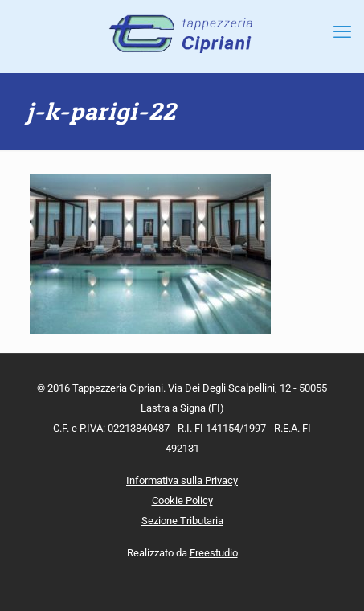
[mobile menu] (342, 32)
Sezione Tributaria (182, 521)
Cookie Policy (182, 500)
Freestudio (214, 553)
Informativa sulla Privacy (182, 480)
